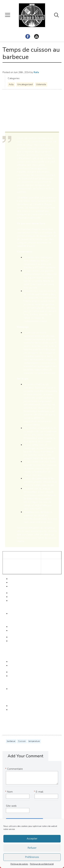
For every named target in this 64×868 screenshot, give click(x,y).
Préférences (32, 857)
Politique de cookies (19, 864)
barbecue (11, 741)
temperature (34, 741)
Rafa (36, 72)
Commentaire (14, 769)
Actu (11, 84)
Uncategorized (25, 84)
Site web (11, 806)
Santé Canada (11, 115)
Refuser (32, 848)
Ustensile (41, 84)
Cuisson (22, 741)
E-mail (39, 792)
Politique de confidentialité (42, 864)
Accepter (32, 839)
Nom (9, 792)
